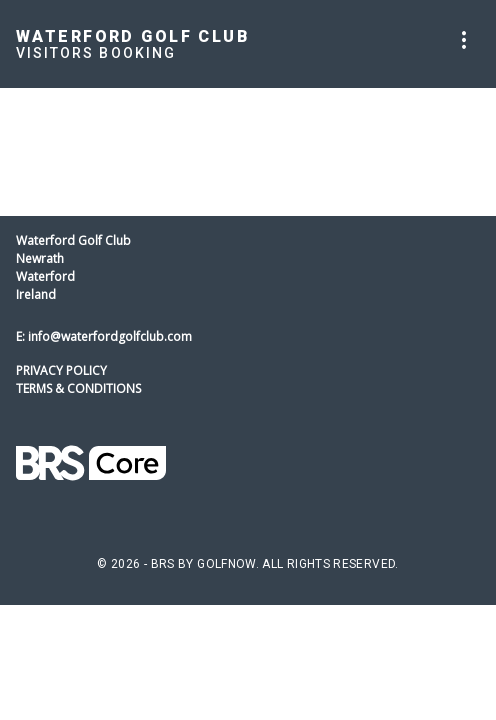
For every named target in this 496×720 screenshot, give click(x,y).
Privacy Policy (61, 370)
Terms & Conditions (78, 388)
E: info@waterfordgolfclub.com (104, 336)
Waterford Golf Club (133, 36)
